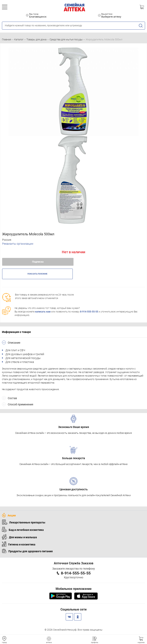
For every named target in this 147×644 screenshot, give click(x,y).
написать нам (43, 312)
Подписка (38, 262)
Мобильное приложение (74, 589)
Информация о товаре (16, 332)
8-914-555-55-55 (89, 312)
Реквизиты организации (18, 244)
